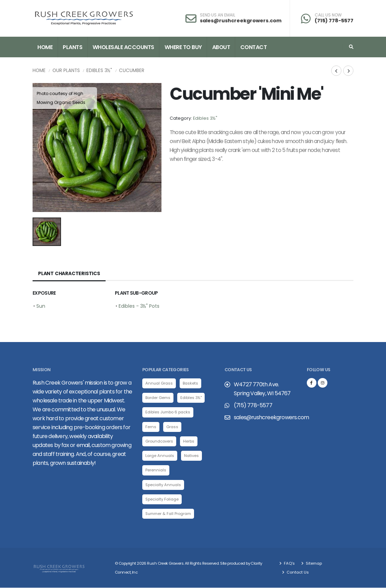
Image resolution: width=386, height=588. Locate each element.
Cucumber (132, 70)
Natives (192, 456)
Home (45, 47)
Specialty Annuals (163, 485)
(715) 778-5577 (334, 21)
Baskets (191, 383)
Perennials (156, 470)
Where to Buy (183, 47)
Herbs (189, 441)
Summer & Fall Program (168, 514)
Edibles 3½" (99, 70)
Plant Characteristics (69, 273)
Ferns (151, 427)
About (221, 47)
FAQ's (289, 564)
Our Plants (66, 70)
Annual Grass (159, 383)
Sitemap (313, 564)
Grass (172, 427)
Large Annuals (160, 456)
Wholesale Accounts (123, 47)
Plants (73, 47)
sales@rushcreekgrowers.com (241, 21)
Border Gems (158, 398)
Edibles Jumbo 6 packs (168, 412)
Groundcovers (159, 441)
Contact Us (297, 573)
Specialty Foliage (162, 499)
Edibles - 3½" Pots (139, 306)
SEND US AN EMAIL (218, 15)
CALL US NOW (328, 15)
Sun (41, 306)
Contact (254, 47)
